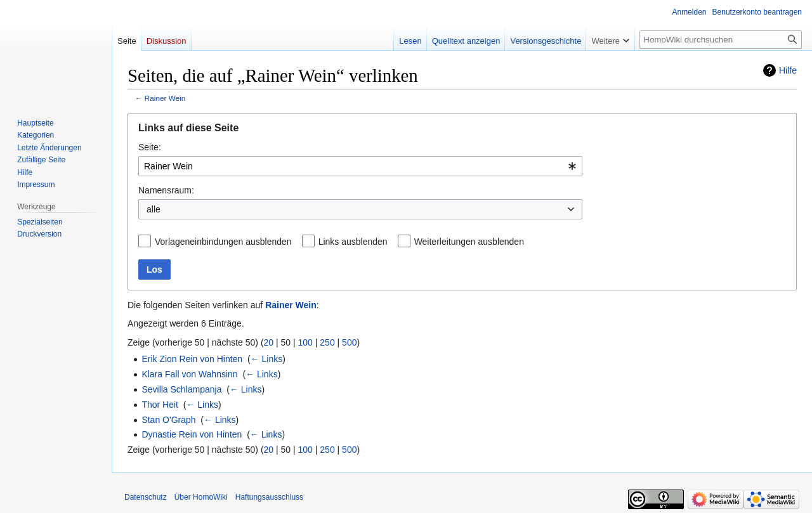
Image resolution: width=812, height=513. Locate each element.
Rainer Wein (165, 98)
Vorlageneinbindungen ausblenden (223, 242)
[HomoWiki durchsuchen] (721, 40)
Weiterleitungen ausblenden (469, 242)
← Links (267, 359)
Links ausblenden (353, 242)
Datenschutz (146, 497)
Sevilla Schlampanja (181, 389)
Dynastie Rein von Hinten (192, 434)
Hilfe (788, 70)
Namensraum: (166, 190)
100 (305, 342)
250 (327, 342)
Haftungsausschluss (269, 497)
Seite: (150, 147)
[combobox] (360, 166)
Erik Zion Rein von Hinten (192, 359)
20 (269, 342)
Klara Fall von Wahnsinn (189, 374)
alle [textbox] (154, 209)
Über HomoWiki (201, 497)
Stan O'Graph (168, 420)
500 (349, 342)
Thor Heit (160, 405)
